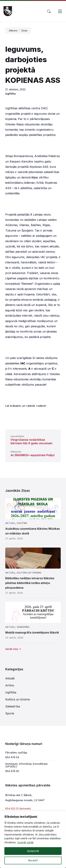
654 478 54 (12, 757)
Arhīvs (10, 685)
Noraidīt (33, 860)
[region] (33, 839)
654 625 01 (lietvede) (18, 809)
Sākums (13, 30)
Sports (10, 713)
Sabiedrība (23, 627)
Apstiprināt (33, 851)
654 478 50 (12, 771)
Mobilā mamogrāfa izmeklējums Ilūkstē (32, 632)
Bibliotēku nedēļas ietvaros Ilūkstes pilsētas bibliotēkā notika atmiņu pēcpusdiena (30, 583)
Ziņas (24, 30)
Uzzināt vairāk (25, 842)
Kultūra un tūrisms (29, 573)
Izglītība (10, 94)
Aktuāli (10, 523)
